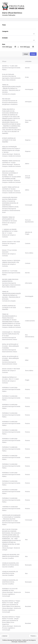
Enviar (33, 54)
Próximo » (34, 636)
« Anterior (4, 636)
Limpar (26, 54)
